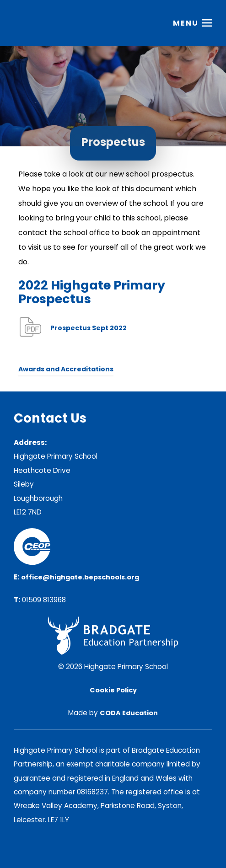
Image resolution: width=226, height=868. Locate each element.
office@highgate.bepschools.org (80, 577)
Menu (186, 23)
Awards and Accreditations (66, 369)
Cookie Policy (113, 690)
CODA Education (129, 713)
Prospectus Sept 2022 (89, 328)
